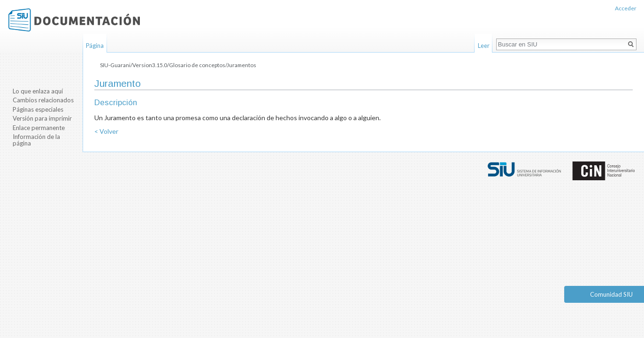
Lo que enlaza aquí (38, 91)
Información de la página (36, 140)
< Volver (106, 131)
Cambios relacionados (43, 100)
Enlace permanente (39, 128)
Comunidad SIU (611, 294)
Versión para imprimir (42, 118)
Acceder (626, 8)
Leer (484, 46)
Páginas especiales (38, 109)
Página (95, 46)
